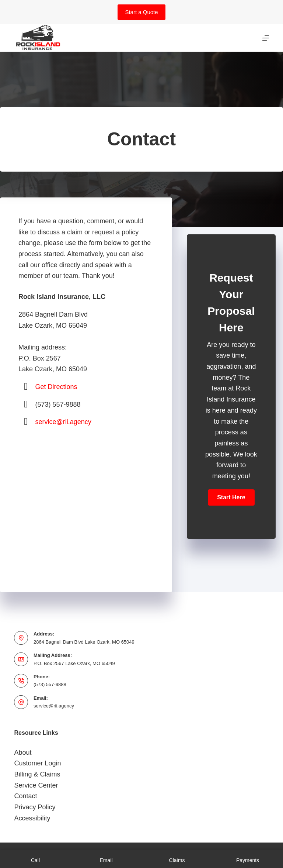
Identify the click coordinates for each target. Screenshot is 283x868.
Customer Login (37, 763)
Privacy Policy (35, 807)
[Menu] (266, 38)
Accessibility (32, 818)
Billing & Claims (37, 774)
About (23, 752)
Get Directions (56, 387)
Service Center (36, 785)
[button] (231, 497)
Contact (25, 796)
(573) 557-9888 (50, 684)
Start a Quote (141, 12)
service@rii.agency (63, 422)
